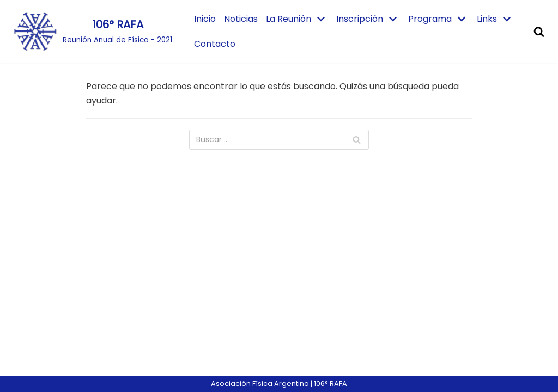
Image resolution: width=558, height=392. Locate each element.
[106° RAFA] (93, 32)
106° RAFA (330, 384)
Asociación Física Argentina (260, 384)
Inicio (205, 19)
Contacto (215, 44)
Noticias (241, 19)
